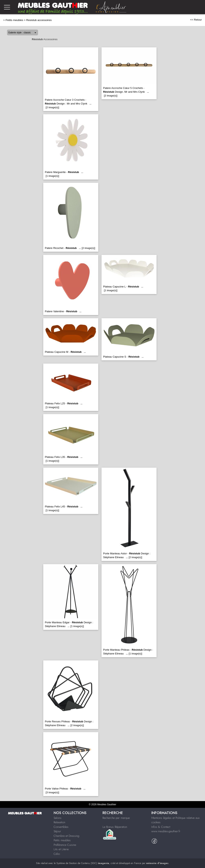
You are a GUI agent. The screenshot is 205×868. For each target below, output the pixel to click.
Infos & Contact (161, 827)
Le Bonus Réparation (115, 827)
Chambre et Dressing (66, 836)
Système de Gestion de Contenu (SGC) (83, 863)
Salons (58, 818)
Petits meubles (14, 20)
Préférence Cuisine (65, 845)
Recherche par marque (116, 818)
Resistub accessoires (39, 20)
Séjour (57, 831)
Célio (57, 854)
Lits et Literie (61, 849)
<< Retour (196, 20)
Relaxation (59, 822)
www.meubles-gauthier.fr (166, 831)
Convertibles (61, 827)
